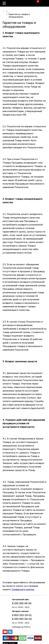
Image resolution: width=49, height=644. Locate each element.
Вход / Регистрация (47, 3)
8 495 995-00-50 (22, 619)
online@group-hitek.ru (21, 627)
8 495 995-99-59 (22, 603)
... (9, 12)
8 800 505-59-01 (22, 615)
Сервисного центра (23, 589)
